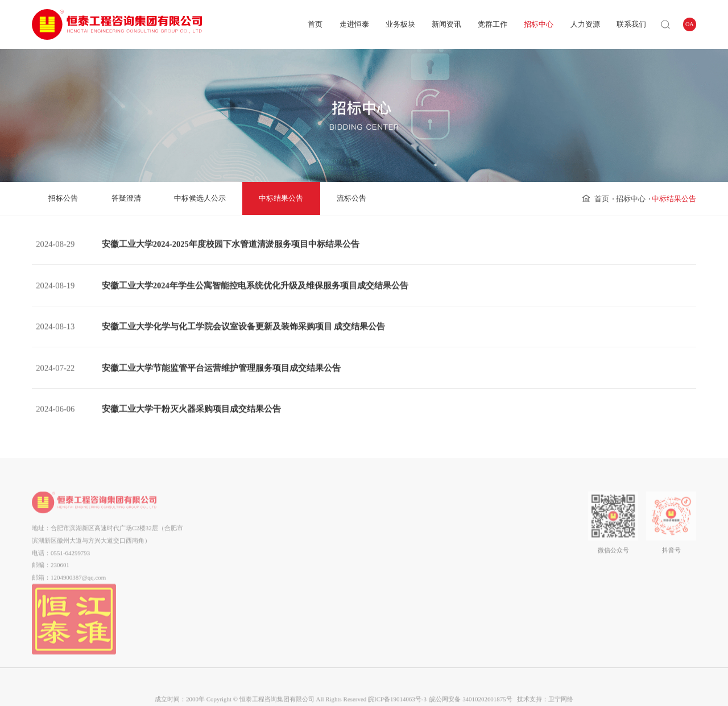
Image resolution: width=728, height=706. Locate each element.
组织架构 (234, 537)
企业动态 (341, 524)
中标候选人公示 (200, 198)
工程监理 (287, 599)
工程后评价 (288, 624)
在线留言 (540, 537)
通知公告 (341, 537)
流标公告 (351, 198)
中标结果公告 (281, 198)
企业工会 (387, 549)
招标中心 (539, 24)
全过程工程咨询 (288, 537)
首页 (315, 24)
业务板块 (400, 24)
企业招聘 (494, 537)
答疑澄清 (126, 198)
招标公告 (63, 198)
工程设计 (287, 562)
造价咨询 (287, 574)
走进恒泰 (354, 24)
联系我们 (631, 24)
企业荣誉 (234, 574)
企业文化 (234, 549)
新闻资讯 (446, 24)
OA (690, 24)
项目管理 (287, 524)
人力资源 (585, 24)
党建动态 (387, 524)
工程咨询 (287, 549)
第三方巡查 (288, 612)
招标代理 (287, 587)
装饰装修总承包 (288, 636)
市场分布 (234, 587)
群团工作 (387, 537)
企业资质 (234, 562)
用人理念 (494, 524)
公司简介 (234, 524)
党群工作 (493, 24)
